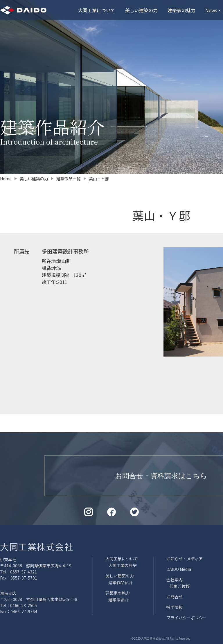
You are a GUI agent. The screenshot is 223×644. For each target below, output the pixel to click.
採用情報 (175, 607)
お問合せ (175, 597)
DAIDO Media (179, 569)
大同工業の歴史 (123, 565)
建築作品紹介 (121, 582)
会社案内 (175, 580)
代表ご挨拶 (179, 586)
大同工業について (97, 10)
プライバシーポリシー (187, 618)
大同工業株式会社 (37, 546)
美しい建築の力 (141, 10)
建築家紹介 (118, 600)
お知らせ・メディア (185, 559)
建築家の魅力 (181, 10)
